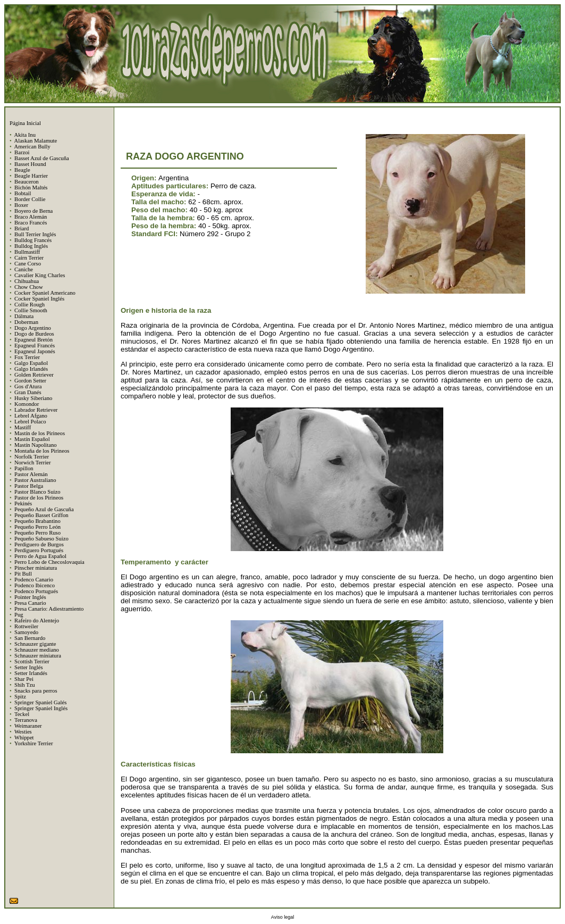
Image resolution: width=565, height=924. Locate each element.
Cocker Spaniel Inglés (39, 299)
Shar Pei (24, 679)
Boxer (21, 205)
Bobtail (23, 193)
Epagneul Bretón (33, 340)
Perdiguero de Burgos (39, 544)
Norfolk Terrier (32, 457)
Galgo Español (31, 363)
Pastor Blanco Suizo (37, 492)
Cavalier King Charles (40, 275)
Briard (22, 228)
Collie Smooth (31, 310)
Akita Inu (25, 135)
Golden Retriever (34, 375)
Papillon (24, 468)
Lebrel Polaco (30, 422)
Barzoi (22, 152)
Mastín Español (32, 439)
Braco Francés (31, 223)
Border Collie (30, 199)
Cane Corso (28, 264)
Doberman (26, 322)
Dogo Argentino (33, 328)
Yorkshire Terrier (34, 743)
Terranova (26, 720)
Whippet (24, 738)
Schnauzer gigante (35, 644)
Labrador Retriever (36, 410)
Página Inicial (25, 123)
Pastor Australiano (35, 480)
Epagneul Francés (35, 346)
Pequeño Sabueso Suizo (41, 539)
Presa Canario (30, 603)
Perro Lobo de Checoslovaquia (49, 562)
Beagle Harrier (31, 176)
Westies (23, 732)
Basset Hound (30, 164)
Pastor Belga (29, 486)
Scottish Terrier (32, 661)
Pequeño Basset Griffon (41, 515)
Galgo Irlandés (31, 369)
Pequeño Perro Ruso (37, 533)
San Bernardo (30, 638)
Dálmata (24, 316)
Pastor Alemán (31, 474)
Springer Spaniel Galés (40, 702)
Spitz (20, 697)
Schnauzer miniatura (38, 656)
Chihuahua (27, 281)
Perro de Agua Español (40, 556)
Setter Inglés (29, 667)
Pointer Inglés (30, 597)
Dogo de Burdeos (34, 334)
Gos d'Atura (28, 386)
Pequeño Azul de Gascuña (44, 509)
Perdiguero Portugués (39, 550)
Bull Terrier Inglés (35, 234)
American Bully (32, 147)
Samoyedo (26, 632)
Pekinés (23, 503)
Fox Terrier (27, 357)
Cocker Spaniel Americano (45, 293)
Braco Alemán (31, 217)
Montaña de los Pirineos (42, 451)
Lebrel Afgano (31, 416)
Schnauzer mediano (37, 650)
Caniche (24, 269)
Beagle (22, 170)
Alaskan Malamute (35, 141)
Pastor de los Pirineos (39, 498)
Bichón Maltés (31, 188)
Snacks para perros (36, 691)
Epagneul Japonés (35, 351)
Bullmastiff (27, 252)
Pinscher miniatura (36, 568)
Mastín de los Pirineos (40, 433)
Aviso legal (282, 917)
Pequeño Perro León (37, 527)
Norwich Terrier (33, 463)
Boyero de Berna (33, 211)
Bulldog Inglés (31, 246)
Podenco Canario (34, 580)
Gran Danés (28, 392)
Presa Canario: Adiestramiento (49, 609)
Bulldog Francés (33, 240)
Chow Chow (29, 287)
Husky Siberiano (33, 398)
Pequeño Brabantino (37, 521)
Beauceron (27, 182)
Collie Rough (29, 305)
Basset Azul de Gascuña (42, 158)
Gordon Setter (30, 381)
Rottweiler (26, 626)
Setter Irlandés (31, 673)
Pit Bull (23, 574)
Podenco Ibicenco (35, 585)
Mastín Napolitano (36, 445)
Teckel (22, 714)
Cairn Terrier (29, 258)
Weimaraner (28, 726)
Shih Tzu (25, 685)
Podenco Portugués (36, 591)
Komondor (27, 404)
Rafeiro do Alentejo (37, 621)
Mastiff (23, 427)
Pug (19, 615)
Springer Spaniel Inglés (41, 708)
